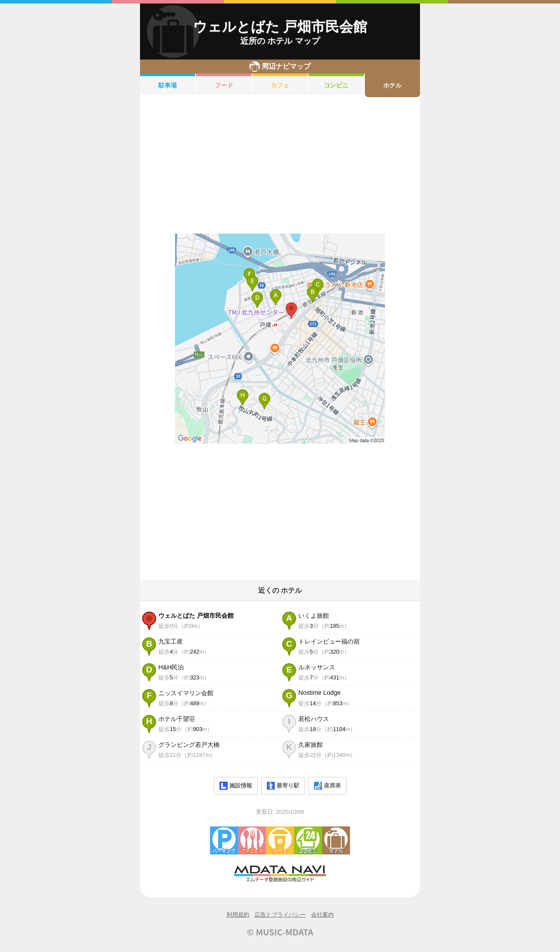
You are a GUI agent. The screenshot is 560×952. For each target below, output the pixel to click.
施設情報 (236, 786)
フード (224, 85)
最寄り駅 (283, 786)
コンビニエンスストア (308, 840)
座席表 (327, 786)
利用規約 (238, 915)
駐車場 (168, 85)
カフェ (280, 85)
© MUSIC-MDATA (280, 932)
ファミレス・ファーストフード (252, 840)
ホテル (392, 85)
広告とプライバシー (280, 915)
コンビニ (336, 85)
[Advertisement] (280, 165)
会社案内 (322, 915)
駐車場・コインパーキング (224, 840)
